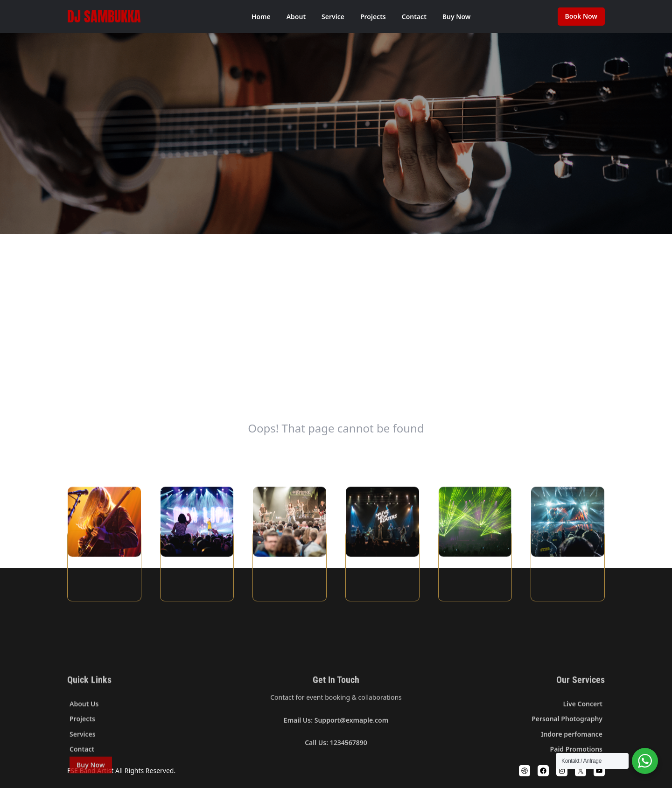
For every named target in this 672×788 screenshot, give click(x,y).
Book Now (581, 16)
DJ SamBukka (104, 17)
